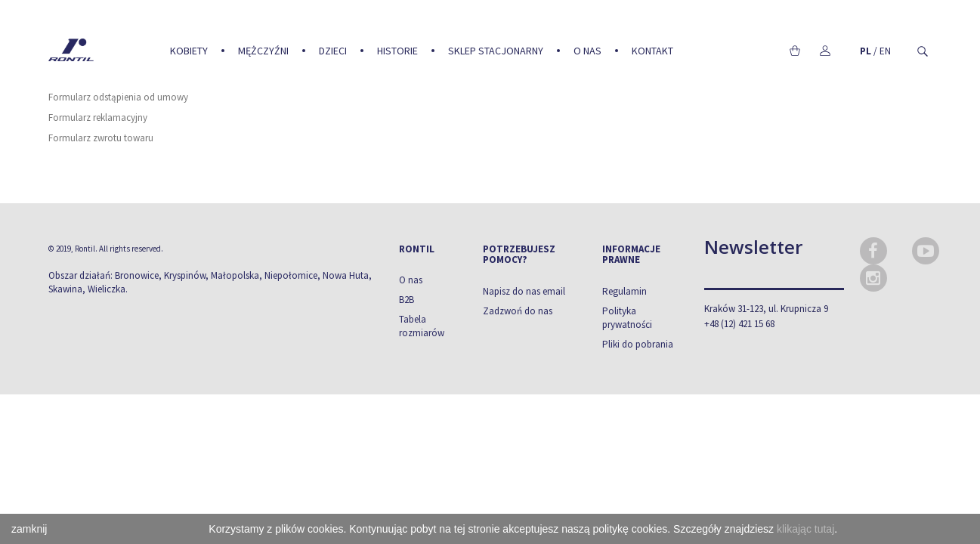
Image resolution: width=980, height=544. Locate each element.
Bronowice (137, 275)
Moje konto (825, 51)
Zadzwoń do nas (518, 311)
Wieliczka (107, 289)
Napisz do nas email (524, 291)
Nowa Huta (346, 275)
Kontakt (652, 51)
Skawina (65, 289)
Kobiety (189, 51)
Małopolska (235, 275)
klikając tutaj (805, 529)
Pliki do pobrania (638, 344)
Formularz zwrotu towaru (101, 138)
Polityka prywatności (627, 318)
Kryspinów (185, 275)
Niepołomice (291, 275)
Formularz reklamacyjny (98, 117)
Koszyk (795, 51)
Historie (397, 51)
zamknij (29, 529)
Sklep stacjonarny (496, 51)
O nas (587, 51)
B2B (407, 300)
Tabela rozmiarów (422, 326)
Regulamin (624, 291)
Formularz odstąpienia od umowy (118, 97)
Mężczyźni (263, 51)
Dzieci (333, 51)
